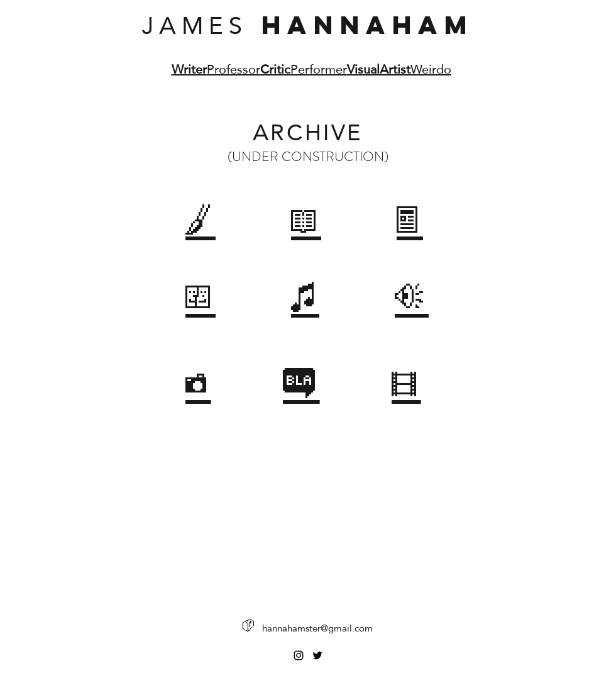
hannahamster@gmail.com (317, 628)
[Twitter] (317, 655)
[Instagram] (299, 655)
